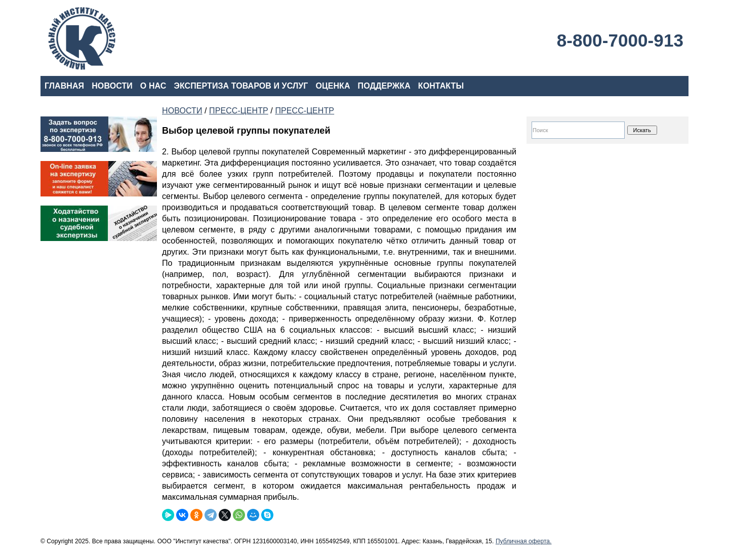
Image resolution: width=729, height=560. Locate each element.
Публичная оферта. (524, 541)
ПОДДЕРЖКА (384, 86)
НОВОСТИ (112, 86)
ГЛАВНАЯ (64, 86)
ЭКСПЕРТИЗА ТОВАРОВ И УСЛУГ (241, 86)
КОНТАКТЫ (441, 86)
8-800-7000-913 (620, 40)
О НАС (153, 86)
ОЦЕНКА (333, 86)
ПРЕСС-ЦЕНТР (239, 111)
